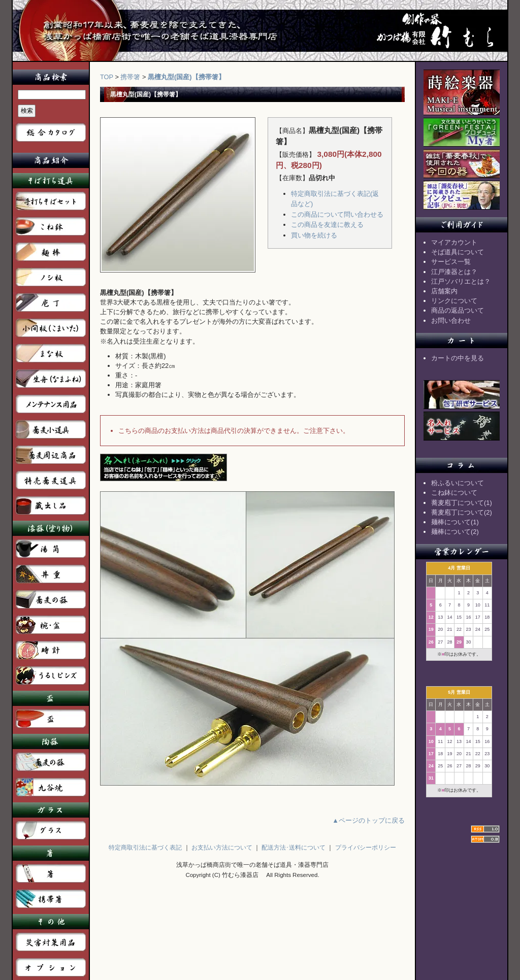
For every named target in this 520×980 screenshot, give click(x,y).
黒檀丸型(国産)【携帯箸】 (186, 77)
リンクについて (454, 301)
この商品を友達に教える (327, 225)
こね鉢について (454, 493)
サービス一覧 (451, 262)
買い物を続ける (314, 235)
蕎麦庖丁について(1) (462, 503)
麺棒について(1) (455, 522)
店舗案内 (444, 291)
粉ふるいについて (458, 483)
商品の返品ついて (458, 310)
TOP (107, 77)
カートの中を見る (458, 358)
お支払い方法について (222, 848)
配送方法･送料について (294, 848)
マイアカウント (454, 242)
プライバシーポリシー (366, 848)
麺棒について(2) (455, 532)
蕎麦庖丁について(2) (462, 512)
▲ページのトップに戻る (368, 820)
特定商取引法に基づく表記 (145, 848)
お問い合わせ (451, 320)
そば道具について (458, 252)
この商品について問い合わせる (337, 214)
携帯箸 (130, 77)
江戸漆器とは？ (454, 272)
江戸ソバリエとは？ (461, 281)
